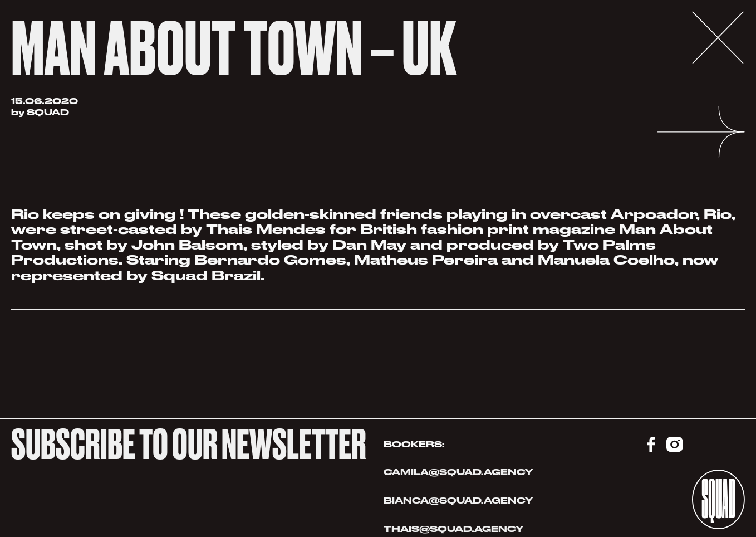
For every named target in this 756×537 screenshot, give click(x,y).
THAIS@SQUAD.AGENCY (455, 529)
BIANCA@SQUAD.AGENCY (458, 501)
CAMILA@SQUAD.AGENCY (458, 472)
